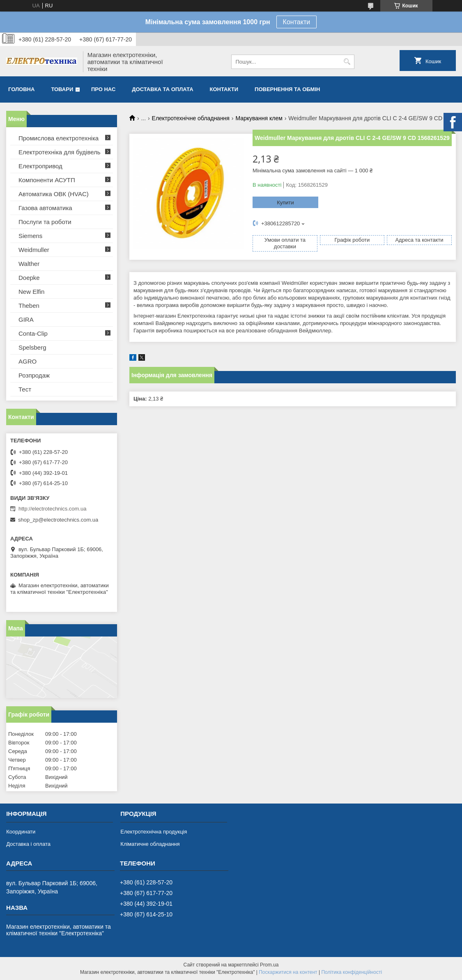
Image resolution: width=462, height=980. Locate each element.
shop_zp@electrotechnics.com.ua (58, 520)
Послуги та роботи (45, 222)
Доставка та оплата (162, 89)
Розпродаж (34, 375)
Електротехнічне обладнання (191, 118)
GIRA (26, 319)
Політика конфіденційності (352, 972)
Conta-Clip (33, 333)
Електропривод (40, 166)
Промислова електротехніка (59, 138)
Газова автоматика (45, 208)
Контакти (297, 22)
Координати (21, 832)
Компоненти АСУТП (47, 180)
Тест (25, 389)
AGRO (28, 361)
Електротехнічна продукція (154, 832)
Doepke (29, 278)
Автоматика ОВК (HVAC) (54, 194)
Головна (21, 89)
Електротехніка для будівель (60, 152)
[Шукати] (347, 62)
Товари (62, 89)
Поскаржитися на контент (288, 972)
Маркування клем (259, 118)
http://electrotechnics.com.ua (52, 509)
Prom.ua (269, 965)
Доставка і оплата (28, 844)
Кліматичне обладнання (150, 844)
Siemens (30, 236)
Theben (29, 306)
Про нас (103, 89)
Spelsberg (32, 347)
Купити (285, 203)
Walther (29, 264)
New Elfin (31, 292)
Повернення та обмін (287, 89)
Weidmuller (34, 250)
